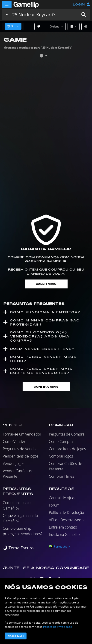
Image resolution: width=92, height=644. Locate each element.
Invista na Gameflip (64, 534)
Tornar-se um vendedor (22, 434)
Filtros (13, 26)
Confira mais (46, 387)
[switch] (18, 548)
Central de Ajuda (63, 498)
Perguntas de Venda (19, 449)
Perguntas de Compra (67, 434)
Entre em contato (63, 527)
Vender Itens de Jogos (21, 456)
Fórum (54, 505)
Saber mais (46, 284)
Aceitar (16, 636)
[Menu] (7, 5)
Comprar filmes (61, 476)
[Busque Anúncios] (44, 15)
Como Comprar (61, 441)
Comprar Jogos (61, 456)
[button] (84, 15)
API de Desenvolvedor (67, 520)
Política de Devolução (66, 512)
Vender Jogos (13, 463)
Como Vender (14, 441)
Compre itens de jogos (67, 449)
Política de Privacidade (58, 627)
